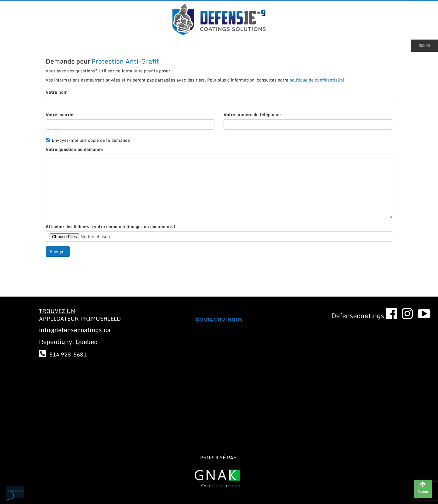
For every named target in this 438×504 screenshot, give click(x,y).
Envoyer (58, 251)
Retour (16, 491)
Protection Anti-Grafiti (126, 61)
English (424, 45)
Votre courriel (60, 115)
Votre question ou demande (74, 149)
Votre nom (57, 92)
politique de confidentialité (317, 80)
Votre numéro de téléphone (252, 115)
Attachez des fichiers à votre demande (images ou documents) (110, 227)
